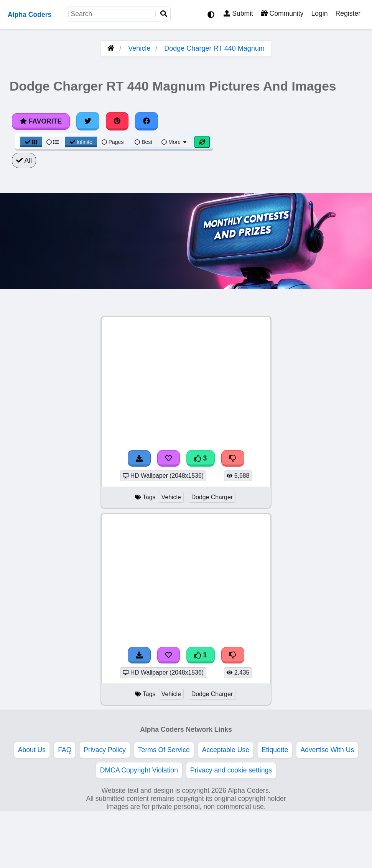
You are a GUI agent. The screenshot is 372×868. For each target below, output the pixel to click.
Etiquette (275, 750)
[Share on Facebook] (146, 121)
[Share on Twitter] (88, 121)
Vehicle (139, 48)
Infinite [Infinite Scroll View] (81, 142)
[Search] (164, 14)
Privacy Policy (105, 750)
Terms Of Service (164, 750)
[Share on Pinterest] (117, 121)
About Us (32, 750)
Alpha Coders (30, 15)
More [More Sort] (174, 142)
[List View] (53, 142)
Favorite (41, 121)
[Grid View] (31, 142)
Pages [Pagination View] (113, 142)
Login (319, 13)
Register (348, 13)
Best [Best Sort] (143, 142)
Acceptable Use (226, 750)
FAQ (65, 750)
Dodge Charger (212, 497)
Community (282, 13)
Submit (238, 13)
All (24, 160)
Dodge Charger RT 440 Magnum (214, 48)
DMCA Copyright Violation (139, 770)
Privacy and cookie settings (231, 770)
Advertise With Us (327, 750)
